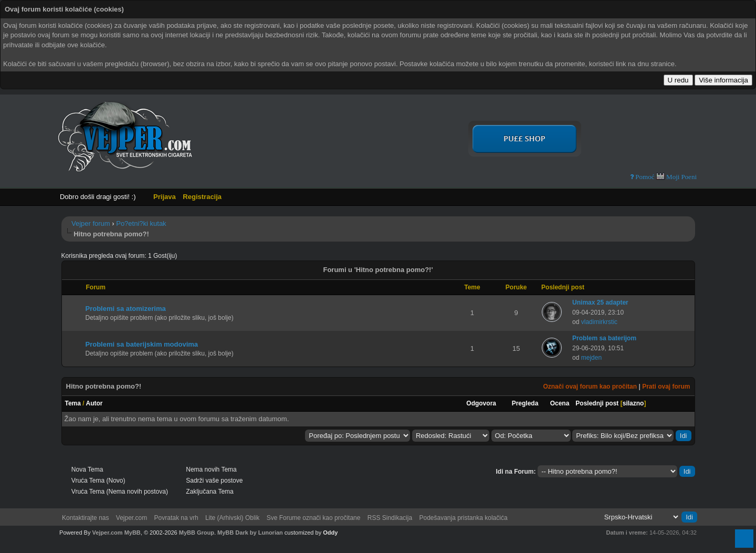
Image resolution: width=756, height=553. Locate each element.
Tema (73, 403)
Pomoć (644, 177)
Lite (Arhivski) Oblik (232, 518)
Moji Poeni (676, 176)
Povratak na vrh (176, 518)
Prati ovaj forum (666, 387)
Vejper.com (132, 518)
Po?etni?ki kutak (141, 223)
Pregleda (525, 403)
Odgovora (481, 403)
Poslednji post (597, 403)
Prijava (165, 197)
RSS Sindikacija (390, 518)
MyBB (133, 533)
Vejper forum (91, 223)
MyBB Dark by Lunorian (250, 533)
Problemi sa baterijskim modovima (142, 344)
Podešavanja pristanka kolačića (463, 518)
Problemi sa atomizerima (126, 309)
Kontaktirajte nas (85, 518)
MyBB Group (197, 533)
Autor (94, 403)
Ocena (560, 403)
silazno (633, 403)
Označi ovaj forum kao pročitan (590, 387)
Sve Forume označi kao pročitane (314, 518)
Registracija (202, 197)
